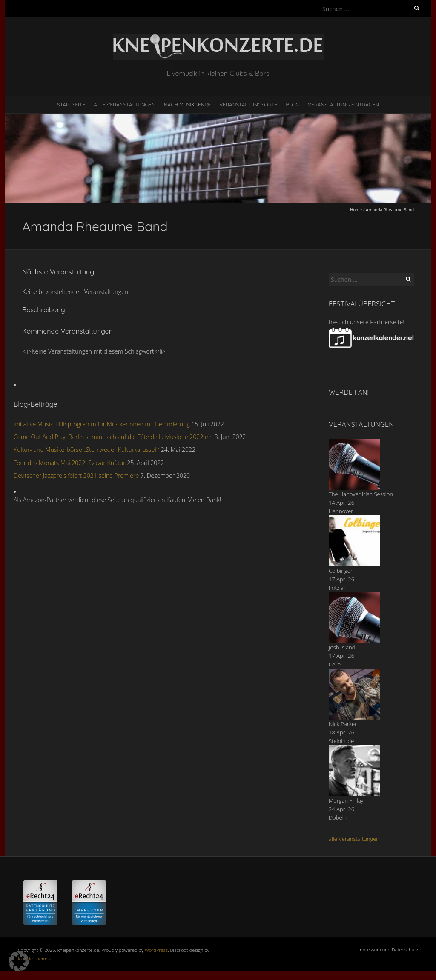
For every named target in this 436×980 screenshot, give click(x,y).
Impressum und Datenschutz (388, 950)
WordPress (156, 950)
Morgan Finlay (346, 800)
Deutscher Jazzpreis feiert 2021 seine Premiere (76, 476)
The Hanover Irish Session (361, 494)
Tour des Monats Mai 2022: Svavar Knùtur (70, 463)
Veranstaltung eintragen (343, 104)
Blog (293, 104)
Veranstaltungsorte (248, 104)
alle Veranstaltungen (354, 839)
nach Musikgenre (188, 104)
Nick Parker (343, 724)
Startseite (71, 104)
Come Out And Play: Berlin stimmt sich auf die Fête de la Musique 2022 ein (113, 437)
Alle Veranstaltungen (124, 104)
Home (356, 210)
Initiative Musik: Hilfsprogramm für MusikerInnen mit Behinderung (102, 424)
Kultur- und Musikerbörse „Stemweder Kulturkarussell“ (86, 450)
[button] (19, 961)
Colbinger (341, 571)
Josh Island (342, 647)
